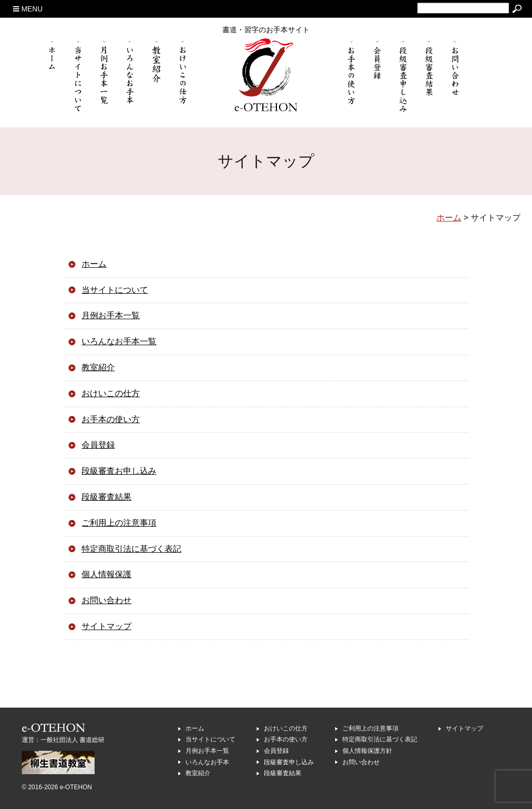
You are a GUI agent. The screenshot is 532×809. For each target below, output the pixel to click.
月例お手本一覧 (111, 315)
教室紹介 (98, 367)
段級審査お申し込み (119, 471)
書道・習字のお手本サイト (266, 30)
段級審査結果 (107, 497)
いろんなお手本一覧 (119, 341)
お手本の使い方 (111, 419)
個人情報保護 (107, 574)
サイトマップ (107, 626)
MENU (28, 9)
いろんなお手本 (207, 762)
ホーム (94, 264)
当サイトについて (115, 290)
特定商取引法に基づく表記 (131, 549)
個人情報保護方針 (367, 751)
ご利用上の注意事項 (119, 523)
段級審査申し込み (289, 762)
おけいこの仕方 (111, 393)
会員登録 (98, 445)
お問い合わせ (107, 600)
